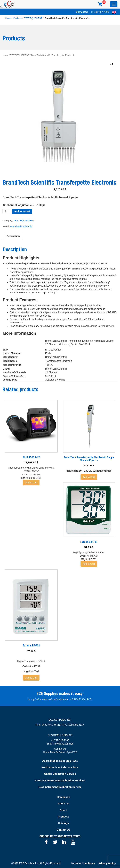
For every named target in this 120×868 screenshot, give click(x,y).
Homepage (63, 797)
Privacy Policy (107, 863)
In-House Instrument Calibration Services (60, 780)
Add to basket (22, 211)
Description (13, 236)
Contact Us (82, 12)
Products (17, 18)
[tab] (13, 236)
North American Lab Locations (60, 767)
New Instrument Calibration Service (60, 787)
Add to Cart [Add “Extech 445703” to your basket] (89, 564)
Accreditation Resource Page (60, 761)
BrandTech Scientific (21, 227)
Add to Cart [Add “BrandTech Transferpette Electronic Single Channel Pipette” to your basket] (89, 477)
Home (8, 18)
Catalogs (63, 823)
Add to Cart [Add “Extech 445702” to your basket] (31, 678)
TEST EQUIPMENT (33, 18)
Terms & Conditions (83, 863)
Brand (63, 810)
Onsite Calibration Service (60, 774)
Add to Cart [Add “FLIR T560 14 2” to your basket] (31, 483)
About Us (63, 803)
